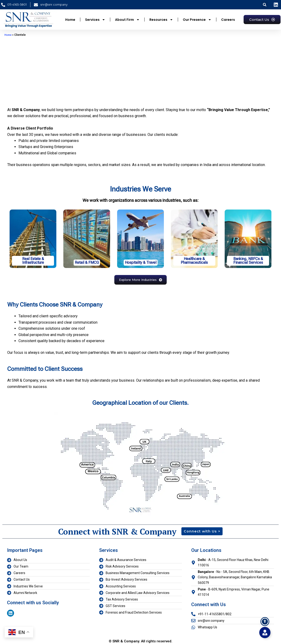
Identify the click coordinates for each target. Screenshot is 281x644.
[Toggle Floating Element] (265, 633)
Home (70, 20)
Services (95, 20)
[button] (265, 5)
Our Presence (197, 20)
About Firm (127, 20)
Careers (228, 20)
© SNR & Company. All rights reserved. (140, 640)
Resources (161, 20)
